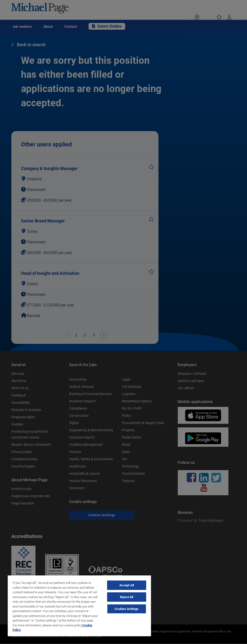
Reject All (127, 597)
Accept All (127, 585)
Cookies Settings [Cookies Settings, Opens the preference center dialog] (127, 609)
